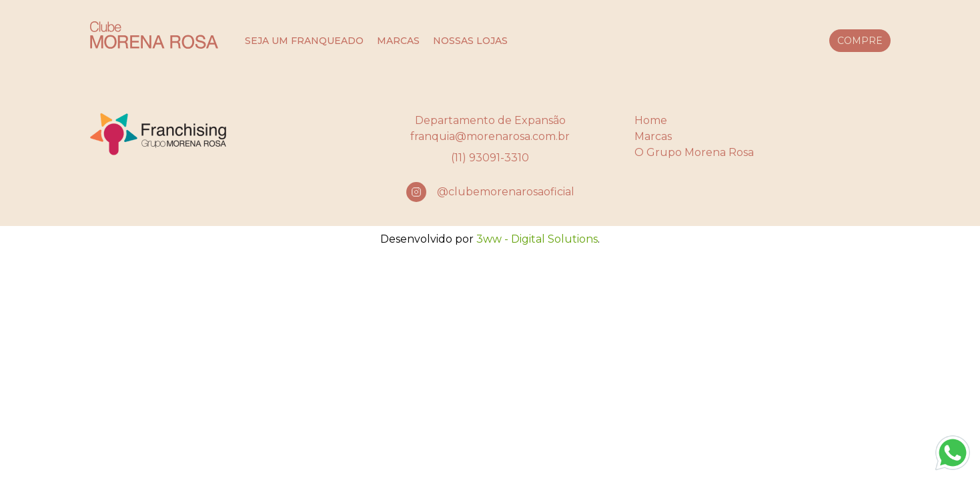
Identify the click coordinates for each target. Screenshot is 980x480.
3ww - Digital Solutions (537, 239)
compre (860, 41)
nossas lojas (470, 41)
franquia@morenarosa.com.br (490, 136)
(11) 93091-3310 (490, 158)
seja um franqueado (304, 41)
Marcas (653, 136)
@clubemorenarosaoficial (506, 192)
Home (651, 120)
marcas (398, 41)
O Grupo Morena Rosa (694, 152)
